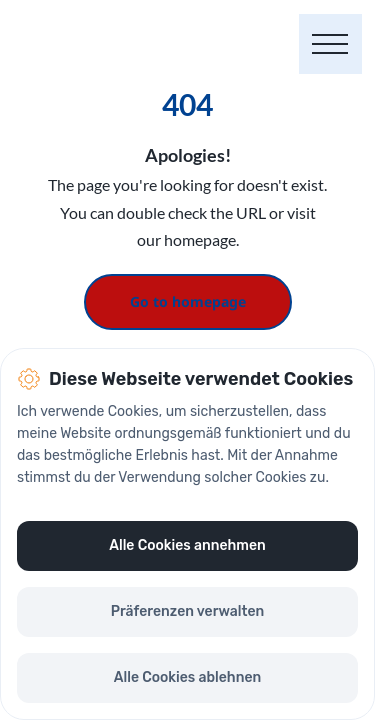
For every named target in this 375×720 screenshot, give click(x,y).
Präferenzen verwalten (188, 611)
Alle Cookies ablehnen (187, 677)
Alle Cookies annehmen (187, 545)
